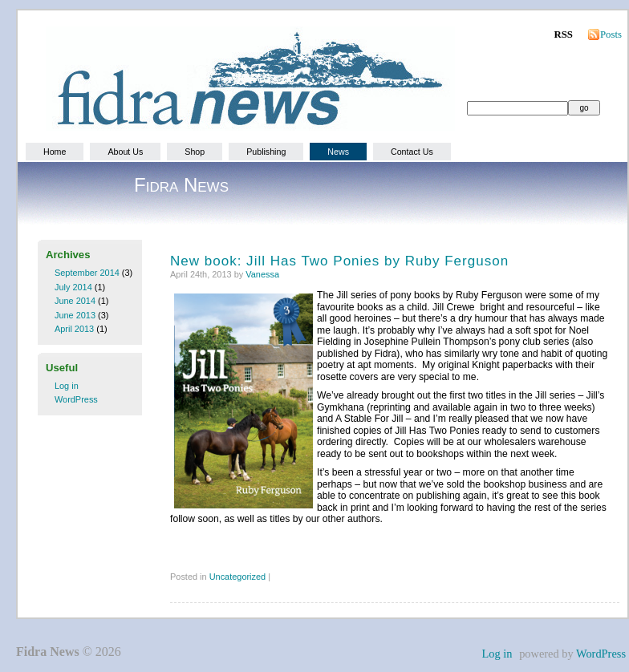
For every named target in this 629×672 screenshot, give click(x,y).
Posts (611, 34)
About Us (125, 152)
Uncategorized (238, 577)
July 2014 (73, 287)
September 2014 (87, 273)
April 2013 (74, 329)
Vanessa (262, 274)
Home (55, 152)
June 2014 (75, 301)
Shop (195, 152)
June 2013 (75, 315)
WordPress (76, 399)
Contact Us (412, 152)
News (338, 152)
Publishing (266, 152)
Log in (67, 386)
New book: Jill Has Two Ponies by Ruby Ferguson (339, 261)
